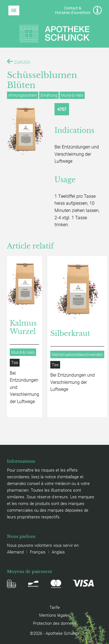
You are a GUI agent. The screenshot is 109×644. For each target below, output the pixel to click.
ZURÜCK (19, 62)
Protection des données (55, 623)
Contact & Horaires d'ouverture (78, 10)
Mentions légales (55, 615)
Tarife (55, 607)
